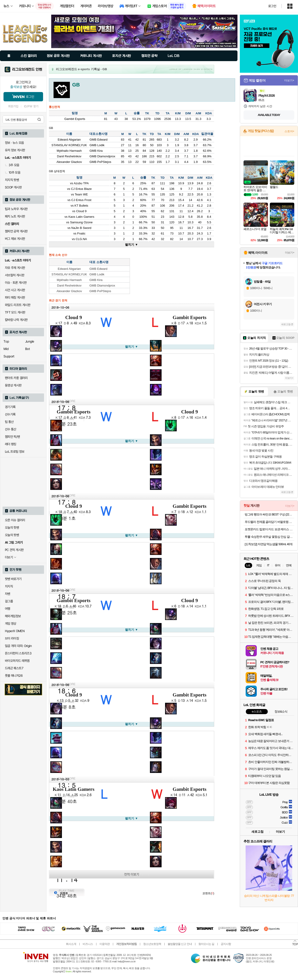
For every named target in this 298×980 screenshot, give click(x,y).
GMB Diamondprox (102, 156)
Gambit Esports (189, 317)
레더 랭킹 (11, 444)
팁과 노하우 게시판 (16, 209)
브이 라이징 (12, 638)
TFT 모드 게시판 (15, 312)
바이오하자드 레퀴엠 (17, 661)
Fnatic (81, 233)
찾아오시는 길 (206, 944)
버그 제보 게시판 (15, 239)
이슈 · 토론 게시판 (16, 283)
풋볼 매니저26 (14, 676)
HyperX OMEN (15, 631)
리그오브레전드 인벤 (27, 69)
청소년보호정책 (152, 944)
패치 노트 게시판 (15, 216)
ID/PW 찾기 (31, 106)
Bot (27, 349)
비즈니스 (88, 944)
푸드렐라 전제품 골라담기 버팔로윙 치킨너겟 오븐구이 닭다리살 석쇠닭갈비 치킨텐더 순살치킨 (269, 522)
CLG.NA (81, 239)
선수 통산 (11, 429)
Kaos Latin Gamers (81, 217)
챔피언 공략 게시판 (16, 231)
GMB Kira (96, 151)
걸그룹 (9, 601)
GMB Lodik (97, 145)
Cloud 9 (81, 211)
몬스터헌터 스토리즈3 (18, 653)
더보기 (280, 832)
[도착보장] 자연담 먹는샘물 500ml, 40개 (269, 544)
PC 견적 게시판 (14, 550)
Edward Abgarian (69, 140)
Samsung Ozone (81, 222)
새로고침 (286, 324)
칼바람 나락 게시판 (16, 320)
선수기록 (10, 414)
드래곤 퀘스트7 (14, 668)
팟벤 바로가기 (13, 579)
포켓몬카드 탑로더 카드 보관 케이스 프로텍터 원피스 (269, 529)
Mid (6, 349)
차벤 (8, 594)
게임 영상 (11, 624)
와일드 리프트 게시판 (18, 305)
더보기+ (289, 80)
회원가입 (13, 106)
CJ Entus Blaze (81, 189)
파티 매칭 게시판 (15, 297)
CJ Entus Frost (81, 200)
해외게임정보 (13, 616)
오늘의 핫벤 (12, 528)
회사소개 (71, 944)
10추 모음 (13, 172)
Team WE (81, 194)
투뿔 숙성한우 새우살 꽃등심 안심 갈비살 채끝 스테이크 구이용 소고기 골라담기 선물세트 (269, 537)
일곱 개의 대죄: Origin (18, 646)
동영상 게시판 (13, 385)
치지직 (9, 586)
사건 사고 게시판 (15, 290)
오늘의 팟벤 (12, 535)
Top (6, 341)
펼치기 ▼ (131, 245)
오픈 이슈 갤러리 (15, 520)
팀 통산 (9, 422)
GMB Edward (98, 140)
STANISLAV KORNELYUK (69, 145)
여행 (8, 609)
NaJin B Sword (81, 228)
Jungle (30, 341)
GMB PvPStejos (100, 162)
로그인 (272, 6)
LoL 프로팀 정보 (15, 452)
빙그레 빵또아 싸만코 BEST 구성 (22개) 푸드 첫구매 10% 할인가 (269, 514)
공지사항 (226, 944)
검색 (39, 119)
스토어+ (289, 131)
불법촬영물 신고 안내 (180, 944)
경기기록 (10, 407)
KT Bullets (81, 206)
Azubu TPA (81, 183)
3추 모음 (12, 165)
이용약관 (105, 944)
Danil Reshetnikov (69, 156)
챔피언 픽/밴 (12, 437)
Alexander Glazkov (69, 162)
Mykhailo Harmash (69, 151)
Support (9, 356)
